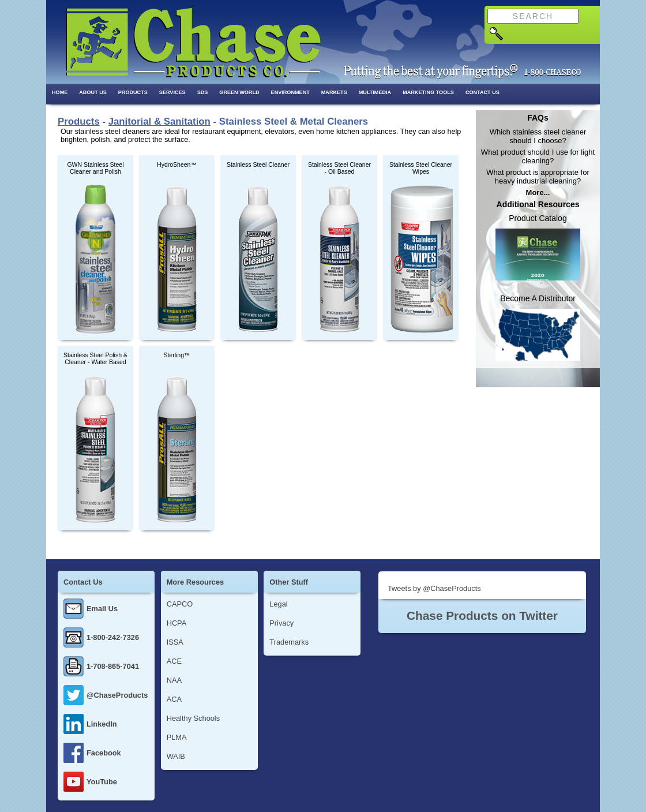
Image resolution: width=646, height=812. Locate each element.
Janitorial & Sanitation (159, 121)
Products (133, 92)
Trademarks (289, 642)
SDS (203, 92)
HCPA (177, 623)
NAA (174, 680)
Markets (334, 92)
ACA (174, 699)
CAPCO (180, 604)
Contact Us (482, 92)
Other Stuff (289, 582)
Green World (239, 92)
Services (172, 92)
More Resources (196, 582)
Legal (278, 604)
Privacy (281, 623)
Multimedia (375, 92)
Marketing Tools (428, 92)
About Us (93, 92)
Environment (290, 92)
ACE (174, 661)
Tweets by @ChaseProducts (434, 588)
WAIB (176, 756)
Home (60, 92)
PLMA (177, 737)
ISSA (175, 642)
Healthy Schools (193, 718)
